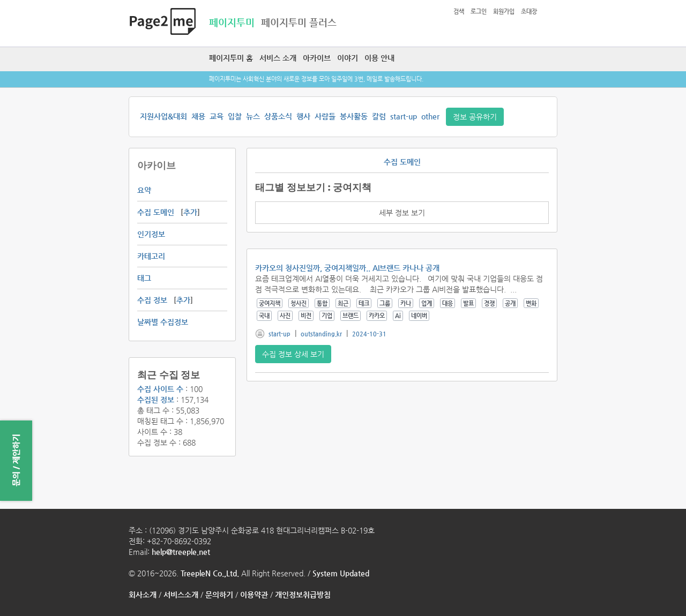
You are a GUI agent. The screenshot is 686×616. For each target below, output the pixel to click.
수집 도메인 (156, 212)
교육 (217, 116)
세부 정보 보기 (402, 213)
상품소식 (278, 116)
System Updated (341, 573)
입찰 (235, 116)
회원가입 (504, 12)
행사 (303, 116)
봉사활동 (354, 116)
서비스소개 (181, 595)
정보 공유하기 (475, 117)
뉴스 (253, 116)
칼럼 (379, 116)
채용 (198, 116)
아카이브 (317, 58)
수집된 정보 (156, 400)
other (430, 116)
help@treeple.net (181, 552)
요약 (144, 190)
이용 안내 (379, 58)
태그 (144, 278)
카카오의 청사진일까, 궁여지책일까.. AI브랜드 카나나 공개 (347, 268)
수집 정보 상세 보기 (293, 354)
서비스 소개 (278, 58)
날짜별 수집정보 (163, 322)
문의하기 (219, 595)
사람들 (325, 116)
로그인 (479, 12)
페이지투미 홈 (231, 58)
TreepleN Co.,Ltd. (210, 573)
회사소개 (143, 595)
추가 (190, 212)
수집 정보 (152, 300)
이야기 (348, 58)
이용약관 (254, 595)
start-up (404, 116)
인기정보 (151, 234)
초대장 (529, 12)
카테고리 (151, 256)
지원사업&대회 (163, 116)
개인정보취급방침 (303, 595)
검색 (459, 12)
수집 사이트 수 (160, 389)
